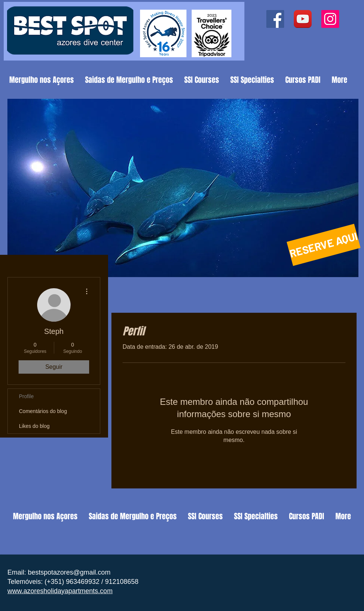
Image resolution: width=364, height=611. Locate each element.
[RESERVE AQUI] (324, 245)
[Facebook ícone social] (275, 19)
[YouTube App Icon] (303, 19)
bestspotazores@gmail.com (69, 572)
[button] (183, 188)
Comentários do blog (43, 411)
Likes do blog (34, 426)
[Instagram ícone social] (330, 19)
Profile (26, 396)
